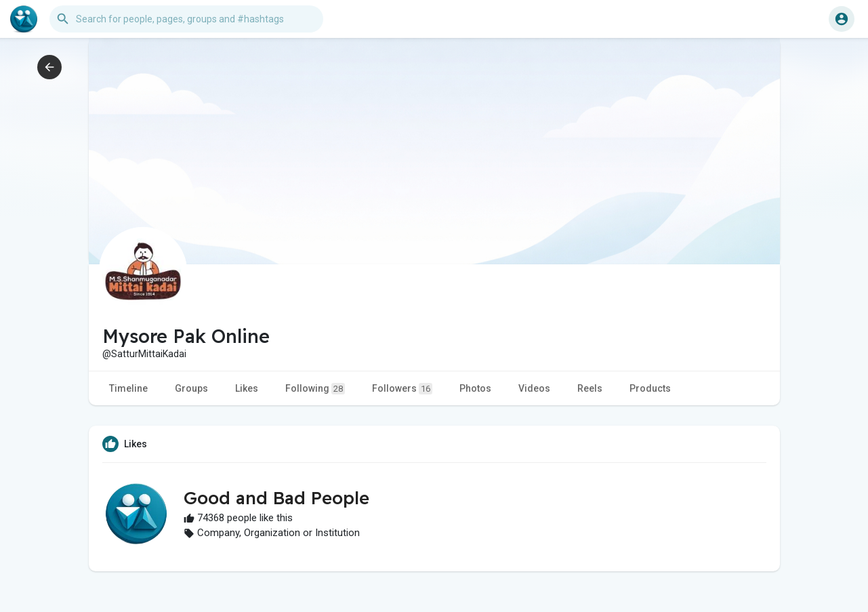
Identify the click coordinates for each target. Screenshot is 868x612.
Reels (590, 388)
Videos (534, 388)
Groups (191, 388)
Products (650, 388)
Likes (247, 388)
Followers (402, 389)
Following (315, 389)
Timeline (128, 388)
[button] (186, 19)
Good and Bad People (276, 498)
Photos (475, 388)
